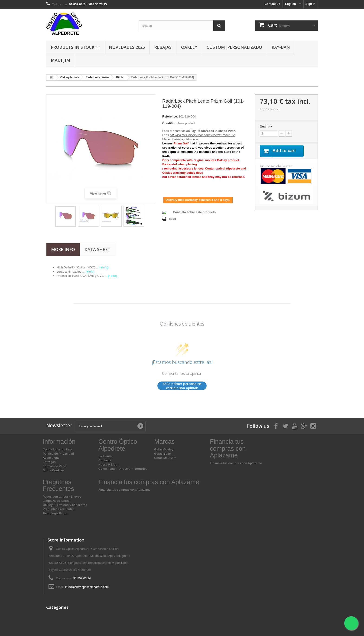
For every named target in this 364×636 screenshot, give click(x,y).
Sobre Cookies (53, 470)
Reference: (170, 116)
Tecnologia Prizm (55, 513)
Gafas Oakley (164, 449)
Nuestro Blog (108, 465)
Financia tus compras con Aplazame (236, 463)
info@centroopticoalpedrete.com (87, 587)
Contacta (105, 460)
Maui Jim (60, 60)
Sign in (310, 4)
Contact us (272, 4)
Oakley (189, 47)
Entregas (49, 462)
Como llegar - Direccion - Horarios (123, 469)
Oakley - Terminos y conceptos (65, 505)
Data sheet (97, 249)
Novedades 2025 (127, 47)
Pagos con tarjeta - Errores (62, 497)
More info (63, 249)
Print (173, 219)
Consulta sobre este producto (194, 212)
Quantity (266, 126)
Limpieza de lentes (56, 501)
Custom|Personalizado (234, 47)
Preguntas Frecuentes (59, 509)
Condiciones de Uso (57, 449)
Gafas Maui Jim (165, 458)
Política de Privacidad (58, 454)
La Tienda (105, 456)
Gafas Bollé (162, 454)
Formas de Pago (54, 466)
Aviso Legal (51, 458)
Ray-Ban (281, 47)
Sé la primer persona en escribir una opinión (182, 386)
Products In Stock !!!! (75, 47)
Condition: (170, 123)
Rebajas (163, 47)
